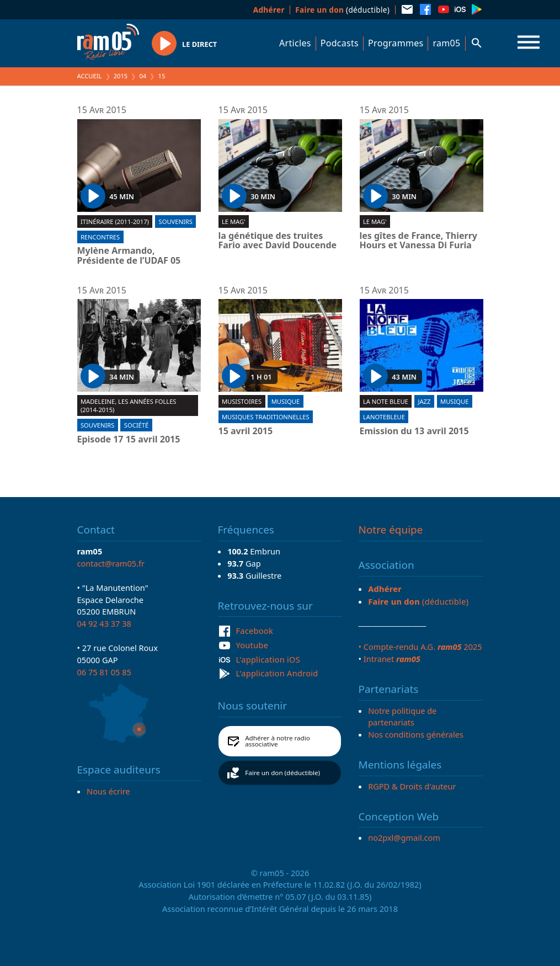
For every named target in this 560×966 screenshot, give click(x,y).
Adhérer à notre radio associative (278, 741)
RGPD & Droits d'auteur (412, 786)
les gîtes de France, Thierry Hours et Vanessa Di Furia (418, 241)
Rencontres (100, 237)
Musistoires (242, 401)
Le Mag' (234, 222)
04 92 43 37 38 (104, 623)
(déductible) (342, 10)
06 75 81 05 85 (104, 672)
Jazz (424, 401)
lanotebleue (384, 417)
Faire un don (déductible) (282, 773)
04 (143, 76)
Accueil (90, 76)
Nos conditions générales (416, 734)
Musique (286, 401)
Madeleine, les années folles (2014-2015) (129, 405)
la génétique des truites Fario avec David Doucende (278, 241)
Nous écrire (108, 791)
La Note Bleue (386, 401)
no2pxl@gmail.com (404, 837)
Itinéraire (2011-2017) (115, 222)
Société (136, 425)
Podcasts (340, 43)
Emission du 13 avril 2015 (414, 431)
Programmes (396, 43)
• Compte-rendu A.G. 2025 (420, 647)
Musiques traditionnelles (266, 417)
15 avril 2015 (246, 431)
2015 (121, 76)
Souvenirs (176, 222)
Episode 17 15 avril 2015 (129, 440)
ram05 (446, 43)
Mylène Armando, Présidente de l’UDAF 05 (129, 256)
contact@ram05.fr (111, 563)
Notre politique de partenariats (402, 717)
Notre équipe (391, 530)
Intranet (392, 659)
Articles (295, 43)
